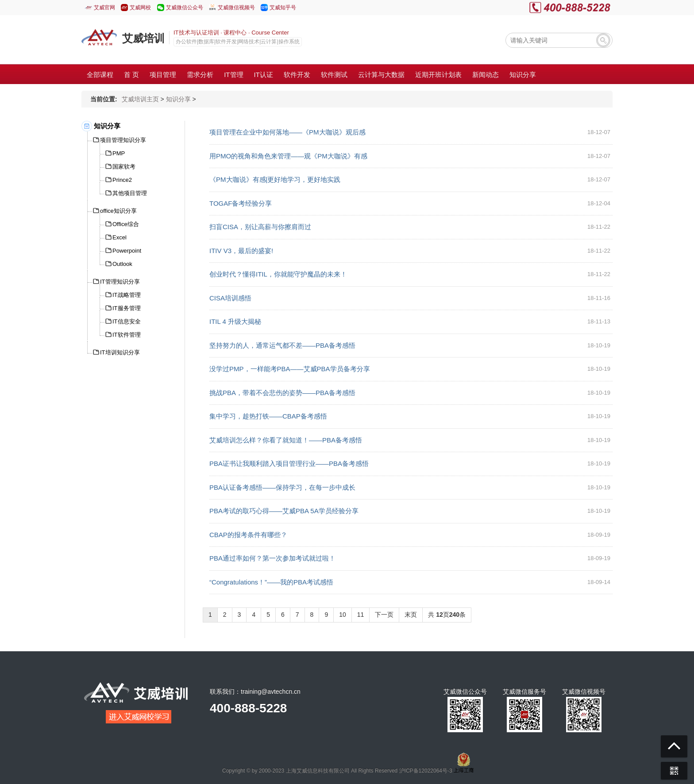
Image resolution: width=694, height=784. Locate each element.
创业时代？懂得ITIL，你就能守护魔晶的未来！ (278, 274)
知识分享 (178, 99)
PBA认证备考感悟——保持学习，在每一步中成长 (282, 487)
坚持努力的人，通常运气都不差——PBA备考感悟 (282, 345)
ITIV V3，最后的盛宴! (241, 251)
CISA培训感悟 (230, 298)
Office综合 (126, 224)
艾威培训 (143, 38)
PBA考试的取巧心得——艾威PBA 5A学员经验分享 (284, 511)
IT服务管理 (127, 308)
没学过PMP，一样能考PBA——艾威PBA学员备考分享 (290, 369)
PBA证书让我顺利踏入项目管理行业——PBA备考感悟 (289, 463)
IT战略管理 (127, 295)
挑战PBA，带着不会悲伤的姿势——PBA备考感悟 (282, 393)
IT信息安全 (127, 321)
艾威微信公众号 (185, 8)
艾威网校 (140, 8)
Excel (120, 237)
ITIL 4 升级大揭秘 (235, 321)
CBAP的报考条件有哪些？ (248, 535)
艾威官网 (104, 8)
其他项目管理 (130, 193)
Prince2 (122, 180)
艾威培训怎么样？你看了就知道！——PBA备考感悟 (286, 440)
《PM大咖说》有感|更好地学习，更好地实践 (275, 179)
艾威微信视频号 (236, 8)
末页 (411, 615)
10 (343, 615)
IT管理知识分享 (120, 282)
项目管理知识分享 (123, 140)
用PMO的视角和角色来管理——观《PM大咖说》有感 (288, 156)
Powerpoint (127, 251)
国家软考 (124, 167)
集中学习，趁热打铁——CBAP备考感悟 (268, 416)
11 (361, 615)
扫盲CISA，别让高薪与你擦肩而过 (260, 227)
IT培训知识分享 (120, 352)
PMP (119, 153)
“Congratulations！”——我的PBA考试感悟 (271, 582)
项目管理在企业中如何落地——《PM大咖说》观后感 (287, 132)
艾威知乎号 (283, 8)
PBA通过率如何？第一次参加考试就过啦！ (272, 558)
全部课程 (100, 75)
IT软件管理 (127, 335)
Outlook (122, 264)
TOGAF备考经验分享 (241, 203)
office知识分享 (118, 211)
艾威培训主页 (140, 99)
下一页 (384, 615)
